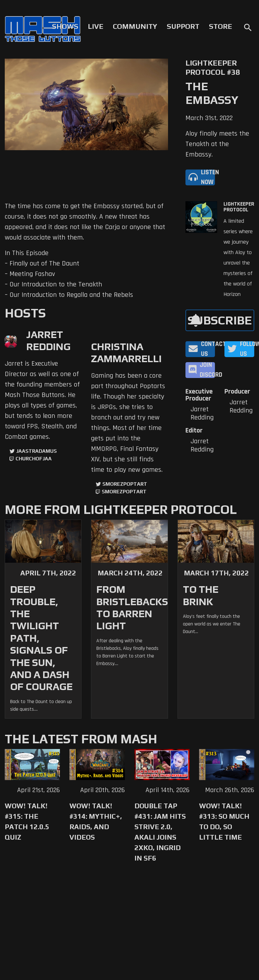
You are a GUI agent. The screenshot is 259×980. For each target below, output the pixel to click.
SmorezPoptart (125, 484)
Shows (65, 26)
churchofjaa (34, 459)
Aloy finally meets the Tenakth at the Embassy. (217, 144)
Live (96, 26)
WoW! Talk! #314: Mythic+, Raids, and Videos (96, 821)
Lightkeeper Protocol (239, 207)
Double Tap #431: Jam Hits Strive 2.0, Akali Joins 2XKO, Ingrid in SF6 (160, 832)
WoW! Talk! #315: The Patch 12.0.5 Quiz (27, 821)
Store (220, 26)
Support (183, 26)
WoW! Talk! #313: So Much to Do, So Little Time (224, 821)
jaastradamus (36, 451)
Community (135, 26)
